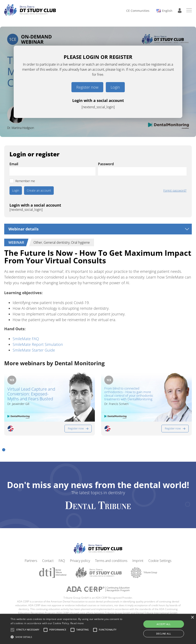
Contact (48, 561)
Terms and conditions (111, 561)
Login (115, 87)
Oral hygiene (80, 242)
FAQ (62, 561)
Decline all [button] (164, 634)
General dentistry (57, 242)
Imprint (138, 561)
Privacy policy (80, 561)
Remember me (25, 181)
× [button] (192, 618)
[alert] (98, 629)
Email (14, 164)
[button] (4, 450)
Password (106, 164)
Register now (87, 87)
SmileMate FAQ (26, 339)
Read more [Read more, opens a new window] (77, 623)
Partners (31, 561)
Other (38, 242)
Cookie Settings (160, 561)
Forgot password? (175, 191)
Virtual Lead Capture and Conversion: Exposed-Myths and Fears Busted (31, 394)
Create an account (39, 190)
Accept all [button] (164, 624)
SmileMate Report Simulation (38, 344)
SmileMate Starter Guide (34, 350)
